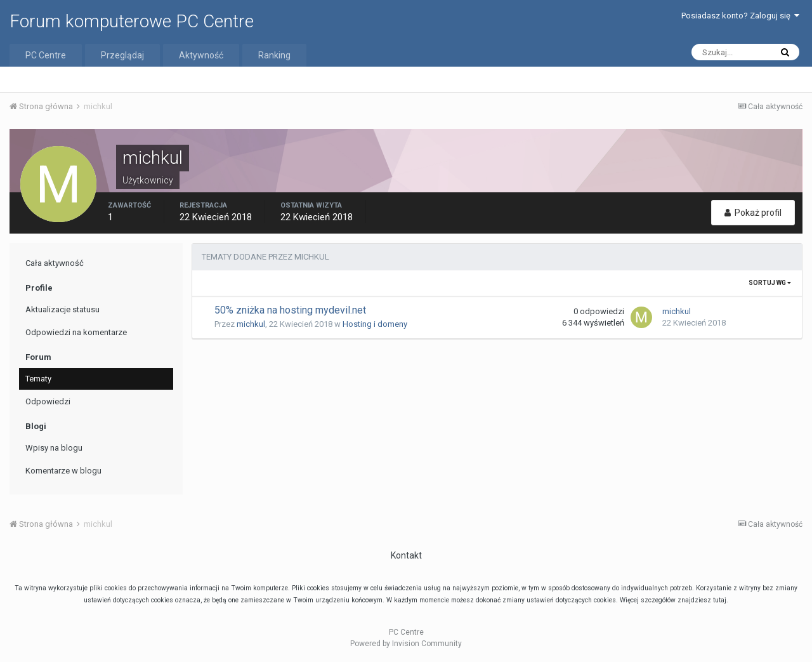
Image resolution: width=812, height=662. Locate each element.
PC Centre (46, 55)
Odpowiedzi (48, 401)
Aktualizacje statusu (62, 309)
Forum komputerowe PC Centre (132, 21)
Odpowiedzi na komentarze (76, 332)
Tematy (38, 379)
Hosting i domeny (375, 324)
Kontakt (406, 555)
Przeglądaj (122, 55)
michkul (251, 324)
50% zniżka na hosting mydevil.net (290, 310)
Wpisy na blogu (54, 448)
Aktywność (201, 55)
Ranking (274, 55)
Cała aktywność (55, 263)
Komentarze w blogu (63, 471)
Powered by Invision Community (406, 644)
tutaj (720, 600)
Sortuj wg (770, 283)
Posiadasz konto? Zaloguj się (740, 16)
